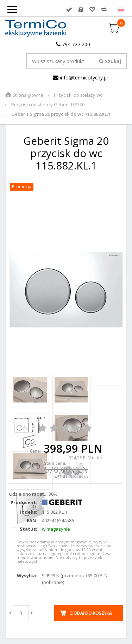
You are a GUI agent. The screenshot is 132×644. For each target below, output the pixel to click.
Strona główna (28, 95)
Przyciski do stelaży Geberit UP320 (48, 105)
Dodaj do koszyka (91, 613)
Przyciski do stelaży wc (78, 95)
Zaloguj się (69, 10)
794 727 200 (73, 44)
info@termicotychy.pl (80, 77)
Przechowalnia (92, 10)
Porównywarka (104, 10)
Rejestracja (81, 10)
